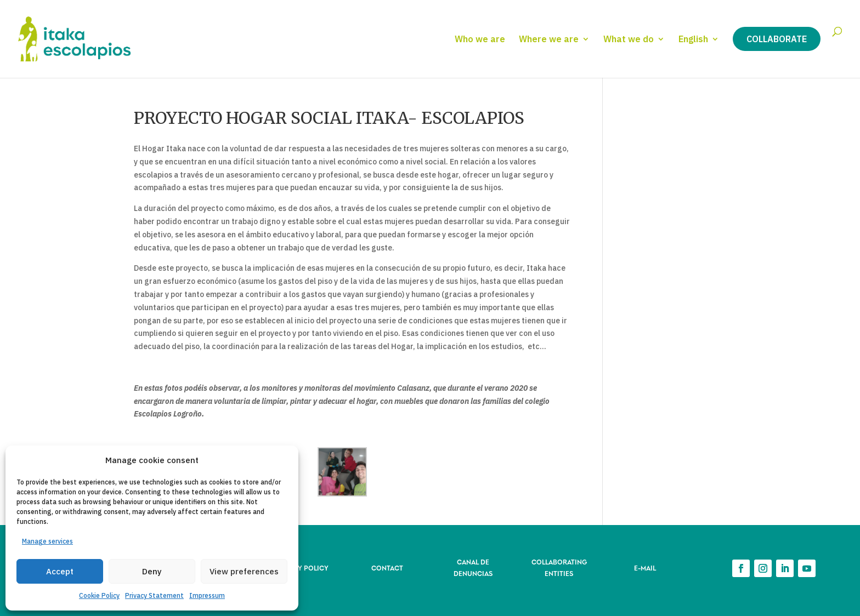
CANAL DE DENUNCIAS (473, 567)
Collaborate (777, 39)
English (693, 40)
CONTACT (387, 567)
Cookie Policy (99, 595)
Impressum (207, 595)
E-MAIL (645, 567)
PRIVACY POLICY (301, 567)
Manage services (47, 541)
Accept (60, 571)
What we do (629, 40)
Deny (152, 571)
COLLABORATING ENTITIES (559, 567)
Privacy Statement (154, 595)
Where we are (549, 40)
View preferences (244, 571)
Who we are (480, 40)
